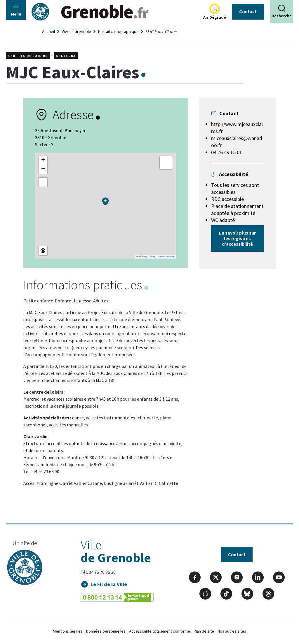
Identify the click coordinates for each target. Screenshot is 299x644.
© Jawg (151, 257)
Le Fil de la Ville (109, 584)
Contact (248, 11)
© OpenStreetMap (166, 257)
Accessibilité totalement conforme (160, 631)
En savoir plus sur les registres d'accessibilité (237, 238)
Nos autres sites (232, 631)
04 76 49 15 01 (227, 152)
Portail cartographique (118, 31)
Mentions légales (68, 631)
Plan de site (204, 631)
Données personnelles (106, 631)
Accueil (48, 31)
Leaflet (141, 257)
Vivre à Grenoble (76, 31)
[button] (105, 201)
